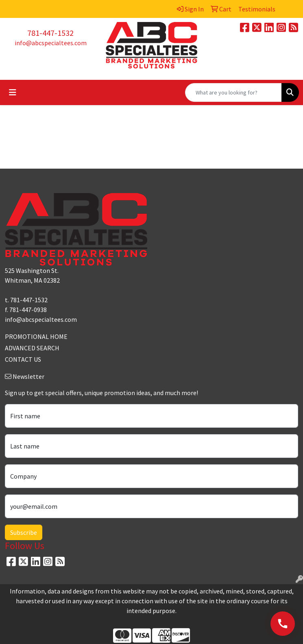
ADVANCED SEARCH (32, 348)
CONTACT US (23, 359)
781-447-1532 (50, 33)
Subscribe (24, 532)
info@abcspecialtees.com (51, 43)
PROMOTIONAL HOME (36, 336)
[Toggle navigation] (13, 92)
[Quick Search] (233, 92)
